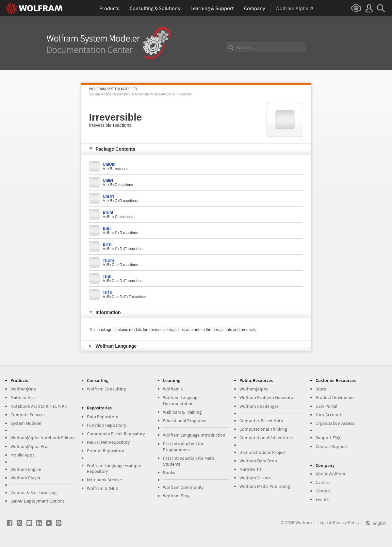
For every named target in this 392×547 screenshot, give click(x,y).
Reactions (142, 94)
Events (322, 499)
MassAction (163, 94)
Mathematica (23, 397)
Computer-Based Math (261, 421)
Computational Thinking (263, 429)
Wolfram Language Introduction (194, 435)
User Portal (327, 406)
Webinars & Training (182, 412)
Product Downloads (335, 397)
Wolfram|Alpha (254, 389)
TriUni (108, 260)
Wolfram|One (23, 389)
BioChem (124, 94)
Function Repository (107, 425)
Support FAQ (328, 438)
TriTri (108, 292)
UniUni (109, 164)
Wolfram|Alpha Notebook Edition (43, 438)
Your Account (328, 415)
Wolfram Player (25, 478)
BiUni (108, 212)
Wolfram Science (255, 478)
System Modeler (101, 94)
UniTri (108, 196)
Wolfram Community (183, 487)
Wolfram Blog (176, 496)
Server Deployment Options (38, 501)
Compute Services (28, 415)
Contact (323, 491)
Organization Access (335, 423)
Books (169, 472)
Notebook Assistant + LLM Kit (39, 406)
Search (244, 48)
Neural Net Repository (108, 442)
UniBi (108, 180)
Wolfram (304, 522)
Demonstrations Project (263, 452)
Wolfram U (173, 389)
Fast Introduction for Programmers (183, 447)
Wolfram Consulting (106, 389)
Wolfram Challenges (259, 406)
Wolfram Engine (26, 469)
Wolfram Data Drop (258, 461)
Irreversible (183, 94)
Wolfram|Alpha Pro (29, 446)
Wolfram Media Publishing (265, 486)
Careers (323, 482)
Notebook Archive (104, 480)
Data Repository (103, 417)
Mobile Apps (22, 455)
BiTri (107, 244)
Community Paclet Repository (116, 434)
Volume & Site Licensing (33, 492)
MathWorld (250, 469)
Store (321, 389)
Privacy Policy (346, 522)
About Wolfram (330, 474)
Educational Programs (185, 421)
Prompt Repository (106, 451)
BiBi (107, 228)
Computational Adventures (266, 438)
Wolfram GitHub (103, 488)
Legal (323, 522)
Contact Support (332, 446)
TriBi (107, 276)
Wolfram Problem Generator (267, 397)
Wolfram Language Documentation (181, 400)
